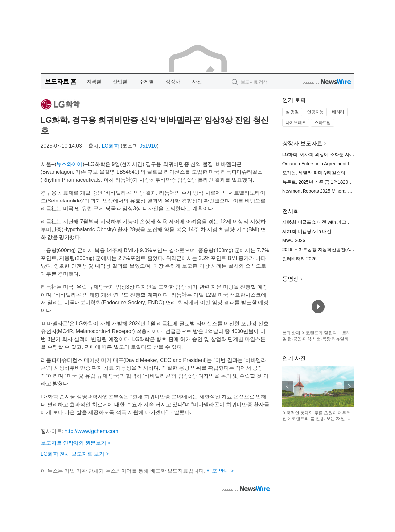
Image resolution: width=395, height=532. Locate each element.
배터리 (338, 112)
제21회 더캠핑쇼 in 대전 (307, 231)
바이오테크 (296, 123)
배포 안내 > (220, 471)
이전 (288, 386)
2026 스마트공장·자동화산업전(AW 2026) (325, 250)
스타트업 (322, 123)
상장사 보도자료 (303, 144)
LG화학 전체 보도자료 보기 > (75, 454)
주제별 (147, 81)
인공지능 (315, 112)
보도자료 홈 (61, 81)
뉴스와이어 (69, 164)
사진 (197, 81)
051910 (148, 146)
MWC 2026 (294, 240)
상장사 (173, 81)
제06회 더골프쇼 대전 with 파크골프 (319, 222)
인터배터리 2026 (299, 259)
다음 (349, 386)
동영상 (291, 279)
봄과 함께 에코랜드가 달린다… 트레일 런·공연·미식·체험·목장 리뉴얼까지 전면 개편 (318, 339)
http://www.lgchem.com (91, 431)
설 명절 (292, 112)
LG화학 (110, 146)
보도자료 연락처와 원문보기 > (76, 443)
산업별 (120, 81)
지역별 (94, 81)
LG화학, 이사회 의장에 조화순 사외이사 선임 (328, 154)
